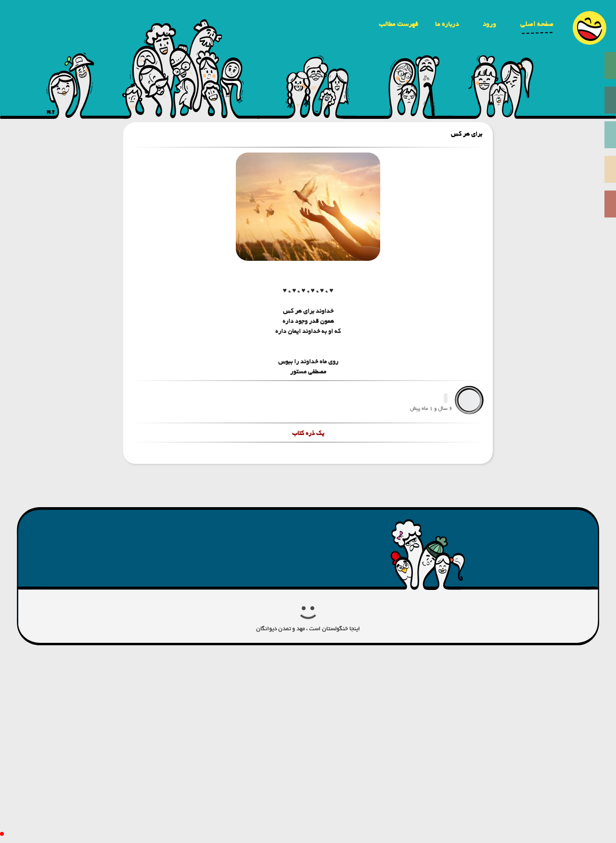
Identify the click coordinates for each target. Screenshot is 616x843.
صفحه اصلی (537, 24)
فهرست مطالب (398, 24)
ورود (489, 24)
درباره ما (447, 24)
